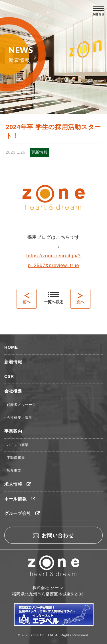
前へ (27, 299)
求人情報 (18, 484)
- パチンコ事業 (16, 445)
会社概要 (13, 391)
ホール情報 (20, 499)
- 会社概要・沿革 (18, 418)
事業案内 (13, 431)
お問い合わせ (53, 535)
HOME (11, 347)
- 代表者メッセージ (20, 405)
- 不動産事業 (15, 458)
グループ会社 (22, 513)
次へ (80, 299)
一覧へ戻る (54, 298)
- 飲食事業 (13, 471)
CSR (9, 376)
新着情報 (13, 362)
